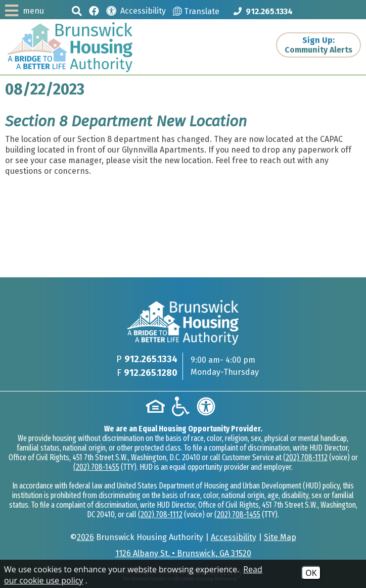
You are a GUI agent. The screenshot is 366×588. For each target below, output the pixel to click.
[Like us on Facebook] (94, 10)
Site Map (280, 537)
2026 (85, 537)
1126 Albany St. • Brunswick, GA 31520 (183, 553)
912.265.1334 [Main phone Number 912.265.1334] (151, 359)
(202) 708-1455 (96, 467)
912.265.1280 (151, 373)
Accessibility (234, 537)
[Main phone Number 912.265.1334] (263, 11)
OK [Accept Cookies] (311, 573)
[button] (77, 11)
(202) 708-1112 (305, 457)
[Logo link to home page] (70, 47)
